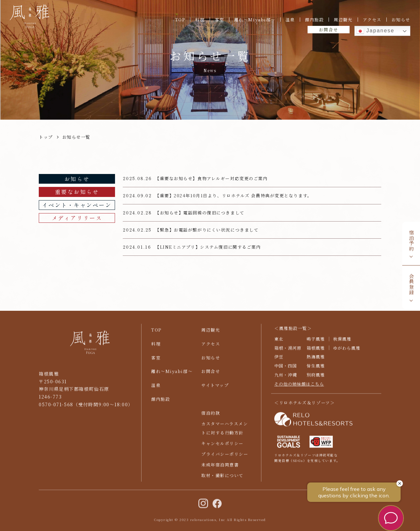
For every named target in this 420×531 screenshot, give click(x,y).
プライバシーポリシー (225, 457)
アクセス (372, 20)
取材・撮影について (222, 478)
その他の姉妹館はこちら (299, 387)
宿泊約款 (211, 416)
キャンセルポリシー (222, 446)
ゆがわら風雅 (347, 351)
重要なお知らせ (77, 192)
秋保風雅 (342, 342)
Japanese (375, 31)
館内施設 (314, 20)
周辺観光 (343, 20)
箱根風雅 (316, 351)
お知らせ (401, 20)
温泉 (290, 20)
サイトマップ (215, 388)
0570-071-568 (56, 407)
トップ (46, 137)
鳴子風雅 (316, 342)
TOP (180, 20)
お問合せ (328, 30)
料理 (200, 20)
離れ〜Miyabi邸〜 (255, 20)
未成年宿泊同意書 (220, 467)
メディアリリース (77, 218)
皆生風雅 (316, 369)
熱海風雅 (316, 360)
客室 (220, 20)
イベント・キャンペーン (77, 205)
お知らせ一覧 (76, 137)
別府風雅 (316, 378)
